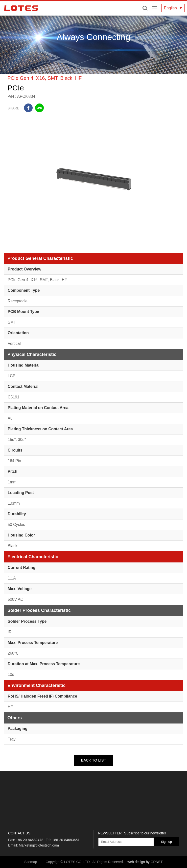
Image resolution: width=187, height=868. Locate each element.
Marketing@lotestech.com (39, 845)
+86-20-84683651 (66, 840)
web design (136, 862)
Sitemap (31, 862)
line (39, 108)
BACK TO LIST (93, 760)
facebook (28, 108)
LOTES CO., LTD (21, 8)
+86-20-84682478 (30, 840)
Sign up (166, 842)
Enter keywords (145, 8)
